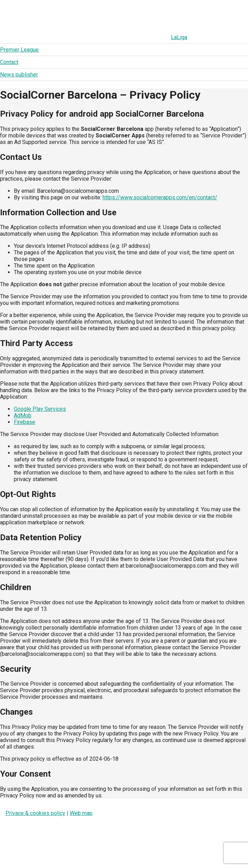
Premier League (66, 37)
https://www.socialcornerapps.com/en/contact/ (160, 197)
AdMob (23, 415)
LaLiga (27, 37)
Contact (107, 37)
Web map (81, 813)
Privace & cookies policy (35, 813)
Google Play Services (40, 409)
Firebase (25, 422)
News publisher (146, 37)
